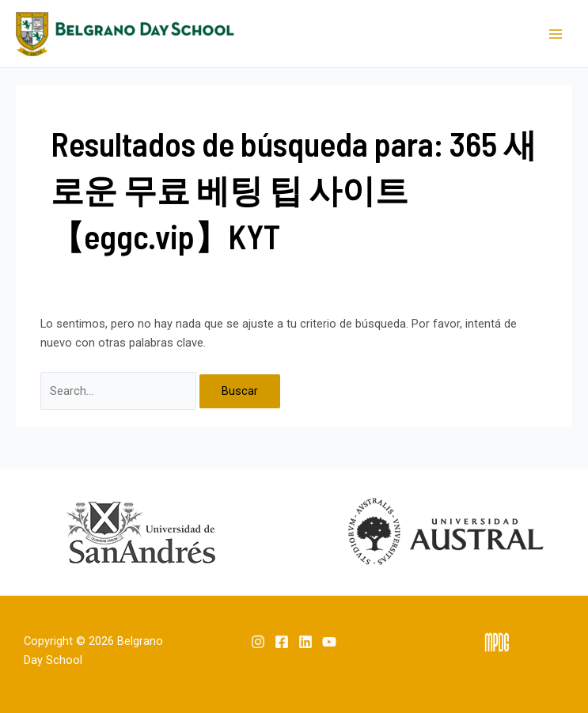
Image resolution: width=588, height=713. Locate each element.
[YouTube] (329, 642)
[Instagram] (258, 642)
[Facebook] (282, 642)
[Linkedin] (305, 642)
